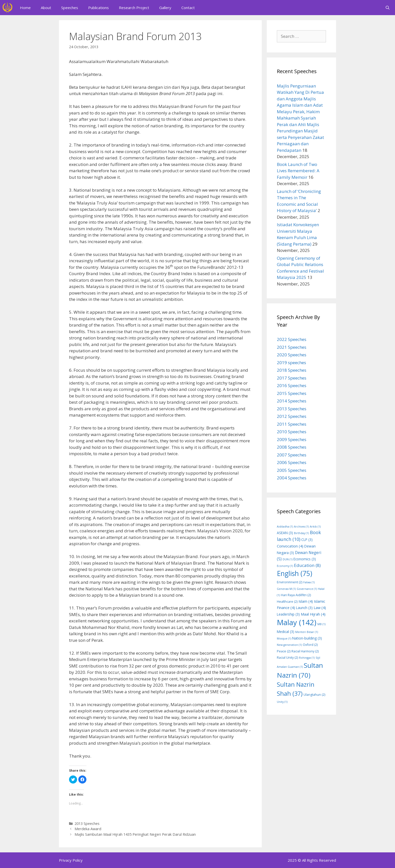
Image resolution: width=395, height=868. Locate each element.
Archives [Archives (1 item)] (301, 527)
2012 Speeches (292, 416)
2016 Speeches (292, 385)
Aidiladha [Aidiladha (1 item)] (285, 527)
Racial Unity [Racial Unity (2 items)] (287, 658)
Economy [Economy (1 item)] (285, 566)
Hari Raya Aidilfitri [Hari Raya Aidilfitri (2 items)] (296, 595)
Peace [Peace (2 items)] (284, 651)
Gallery (165, 8)
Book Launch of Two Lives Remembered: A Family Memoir (298, 171)
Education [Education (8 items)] (307, 565)
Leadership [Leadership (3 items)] (288, 614)
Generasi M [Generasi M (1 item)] (286, 589)
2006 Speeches (292, 462)
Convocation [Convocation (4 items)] (290, 546)
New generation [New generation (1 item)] (289, 645)
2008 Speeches (292, 447)
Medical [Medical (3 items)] (286, 632)
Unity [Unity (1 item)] (282, 702)
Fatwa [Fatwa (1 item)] (309, 582)
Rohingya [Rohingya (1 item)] (307, 658)
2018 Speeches (292, 370)
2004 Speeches (292, 478)
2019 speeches (291, 363)
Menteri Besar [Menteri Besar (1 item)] (307, 632)
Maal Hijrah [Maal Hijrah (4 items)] (313, 614)
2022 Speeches (292, 339)
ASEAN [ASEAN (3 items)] (285, 533)
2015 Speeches (292, 393)
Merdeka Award (88, 829)
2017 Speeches (292, 378)
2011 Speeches (292, 424)
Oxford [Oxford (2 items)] (310, 645)
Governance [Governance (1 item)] (307, 589)
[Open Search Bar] (388, 8)
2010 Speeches (292, 432)
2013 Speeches (87, 823)
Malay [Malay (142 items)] (297, 622)
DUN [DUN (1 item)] (288, 559)
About (46, 8)
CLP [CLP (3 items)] (307, 540)
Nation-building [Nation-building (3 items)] (307, 638)
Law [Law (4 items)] (320, 607)
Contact (188, 8)
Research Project (134, 8)
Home (25, 8)
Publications (98, 8)
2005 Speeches (292, 470)
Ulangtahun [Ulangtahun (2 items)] (314, 695)
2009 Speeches (292, 439)
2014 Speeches (292, 401)
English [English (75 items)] (294, 573)
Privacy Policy (71, 860)
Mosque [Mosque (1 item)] (284, 639)
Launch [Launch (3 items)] (304, 608)
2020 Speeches (292, 355)
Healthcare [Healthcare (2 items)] (287, 602)
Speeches (70, 8)
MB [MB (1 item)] (321, 624)
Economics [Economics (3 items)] (305, 559)
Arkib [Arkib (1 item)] (315, 527)
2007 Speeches (292, 455)
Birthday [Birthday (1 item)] (301, 533)
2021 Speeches (292, 347)
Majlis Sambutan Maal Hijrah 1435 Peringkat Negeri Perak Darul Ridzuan (135, 834)
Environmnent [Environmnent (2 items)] (290, 582)
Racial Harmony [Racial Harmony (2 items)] (305, 651)
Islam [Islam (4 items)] (306, 601)
